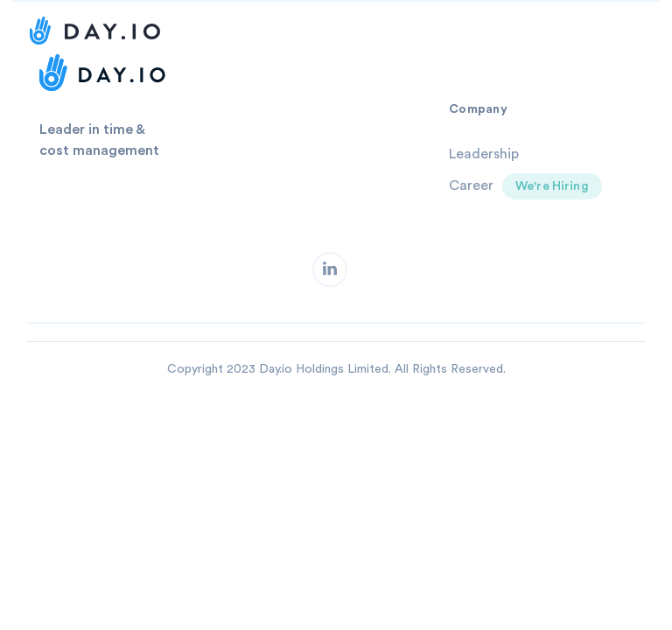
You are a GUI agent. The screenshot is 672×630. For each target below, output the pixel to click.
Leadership (484, 154)
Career (471, 185)
